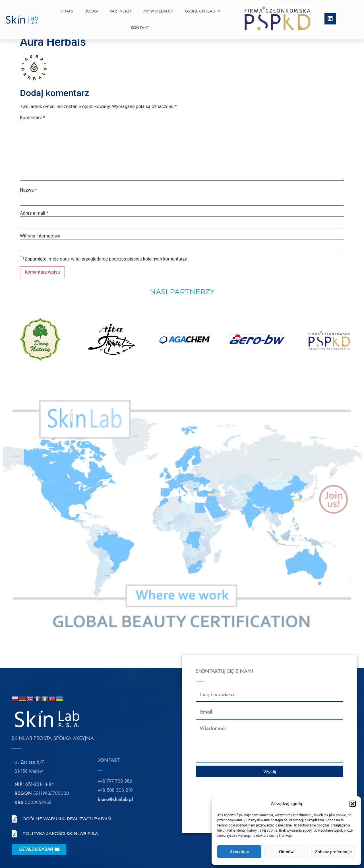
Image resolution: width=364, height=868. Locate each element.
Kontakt (140, 25)
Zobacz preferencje (333, 852)
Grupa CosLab (202, 8)
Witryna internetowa (40, 236)
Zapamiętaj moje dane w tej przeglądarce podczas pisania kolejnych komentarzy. (106, 259)
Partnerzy (121, 8)
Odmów (286, 852)
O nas (67, 8)
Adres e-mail (34, 213)
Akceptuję (239, 852)
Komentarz (32, 118)
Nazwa (28, 190)
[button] (353, 804)
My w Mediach (158, 8)
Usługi (91, 8)
